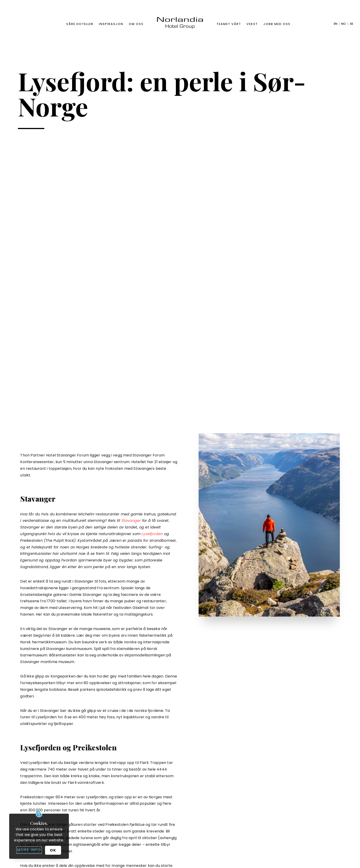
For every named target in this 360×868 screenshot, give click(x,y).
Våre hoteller (80, 24)
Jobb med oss (277, 24)
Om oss (136, 24)
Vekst (252, 24)
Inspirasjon (111, 24)
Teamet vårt (229, 24)
